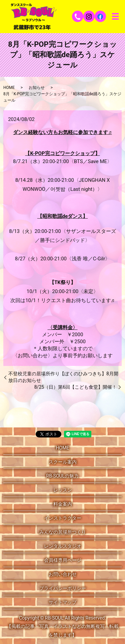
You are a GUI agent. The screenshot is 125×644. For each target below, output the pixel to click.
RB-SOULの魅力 (63, 476)
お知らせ (37, 88)
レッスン (63, 490)
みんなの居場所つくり (63, 532)
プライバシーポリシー (63, 588)
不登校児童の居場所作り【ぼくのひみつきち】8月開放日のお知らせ (63, 377)
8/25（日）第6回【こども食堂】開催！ (75, 387)
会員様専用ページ (63, 560)
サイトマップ (63, 602)
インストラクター (63, 518)
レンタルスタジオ (63, 546)
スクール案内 (63, 462)
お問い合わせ (63, 574)
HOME (9, 88)
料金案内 (63, 504)
